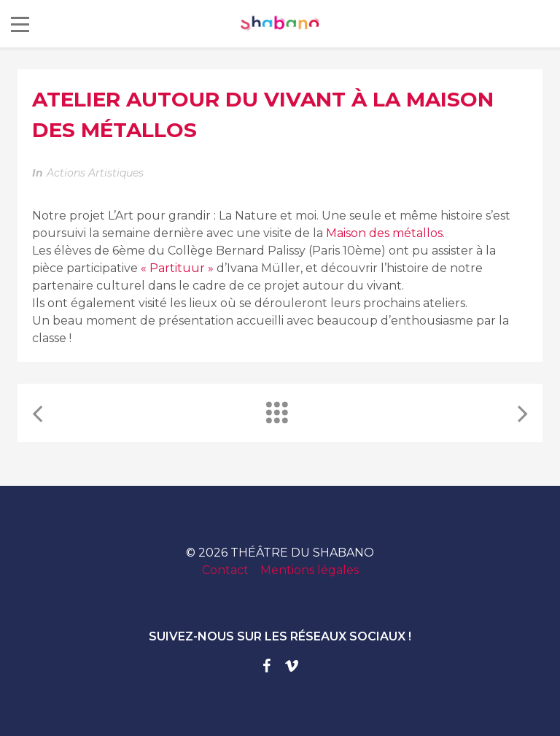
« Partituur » (177, 268)
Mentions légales (310, 570)
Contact (225, 570)
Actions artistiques (95, 173)
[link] (384, 233)
